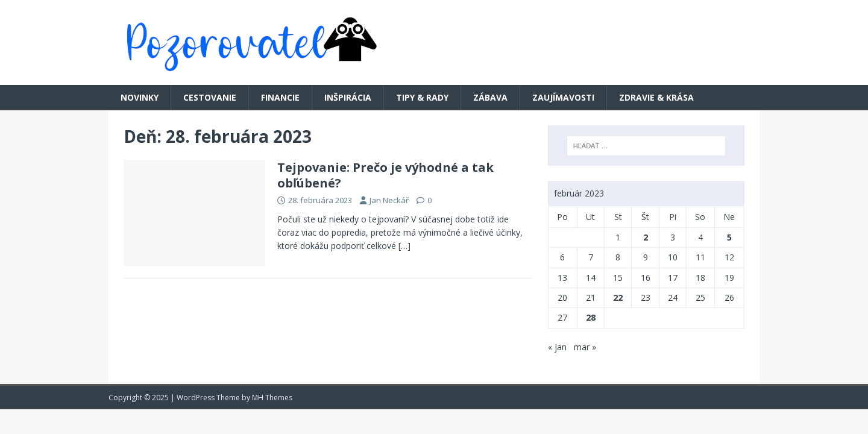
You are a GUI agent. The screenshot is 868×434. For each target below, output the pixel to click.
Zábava (490, 97)
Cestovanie (210, 97)
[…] (404, 246)
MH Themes (272, 398)
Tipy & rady (422, 97)
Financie (280, 97)
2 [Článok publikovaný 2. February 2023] (646, 237)
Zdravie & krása (656, 97)
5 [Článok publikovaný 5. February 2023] (729, 237)
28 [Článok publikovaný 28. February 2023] (591, 317)
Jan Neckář (389, 200)
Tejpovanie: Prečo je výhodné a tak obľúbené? (385, 175)
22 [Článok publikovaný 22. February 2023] (618, 297)
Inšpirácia (348, 97)
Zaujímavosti (563, 97)
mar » (585, 347)
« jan (557, 347)
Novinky (140, 97)
